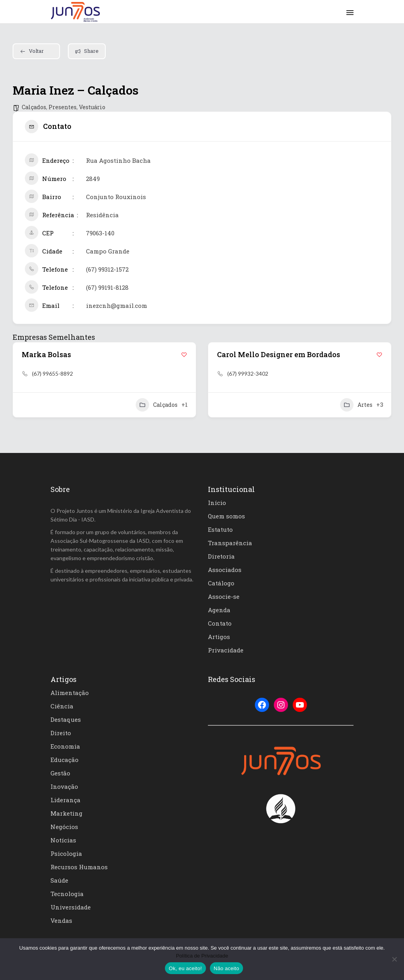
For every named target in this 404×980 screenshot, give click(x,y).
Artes (356, 405)
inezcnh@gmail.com (117, 306)
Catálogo (221, 583)
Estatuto (220, 529)
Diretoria (221, 556)
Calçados (34, 107)
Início (217, 503)
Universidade (71, 907)
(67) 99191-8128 (107, 287)
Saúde (59, 880)
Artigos (219, 637)
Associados (225, 570)
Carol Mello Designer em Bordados (279, 354)
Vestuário (92, 107)
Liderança (65, 800)
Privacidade (226, 650)
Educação (65, 760)
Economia (65, 746)
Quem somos (226, 516)
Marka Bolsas (46, 354)
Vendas (61, 920)
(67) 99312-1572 (107, 269)
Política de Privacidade (202, 956)
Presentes (63, 107)
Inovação (64, 786)
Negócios (64, 827)
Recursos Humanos (79, 867)
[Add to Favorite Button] (184, 355)
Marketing (66, 813)
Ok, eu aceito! (185, 968)
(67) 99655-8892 (52, 374)
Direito (61, 733)
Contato (220, 623)
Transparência (230, 543)
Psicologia (66, 853)
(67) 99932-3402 (248, 374)
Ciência (62, 706)
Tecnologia (67, 894)
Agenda (219, 610)
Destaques (66, 719)
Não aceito (227, 968)
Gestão (60, 773)
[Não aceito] (394, 959)
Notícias (63, 840)
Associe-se (224, 596)
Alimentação (70, 693)
